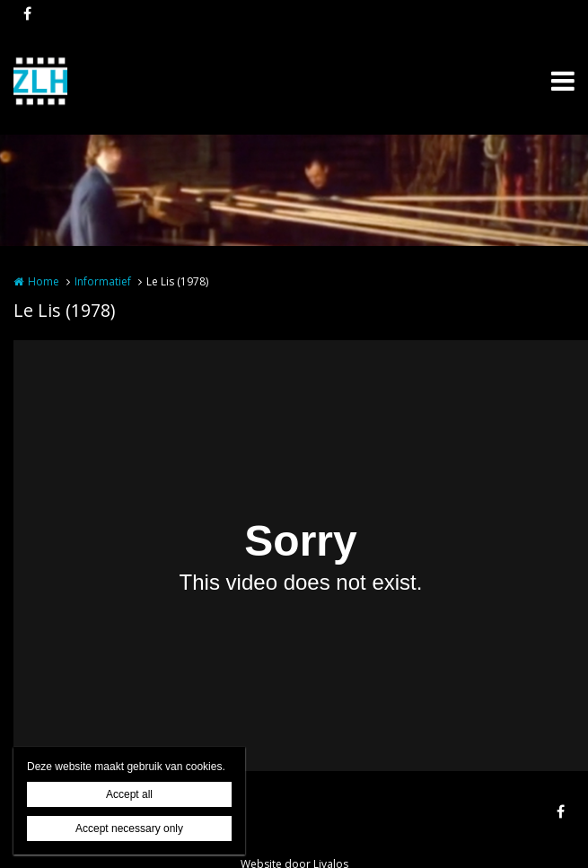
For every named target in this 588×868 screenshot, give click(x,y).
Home (44, 281)
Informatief (103, 281)
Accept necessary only (129, 829)
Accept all (129, 794)
